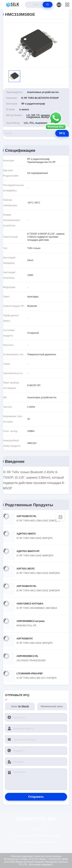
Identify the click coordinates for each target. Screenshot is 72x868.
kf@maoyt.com (38, 836)
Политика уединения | (22, 856)
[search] (48, 5)
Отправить (36, 797)
